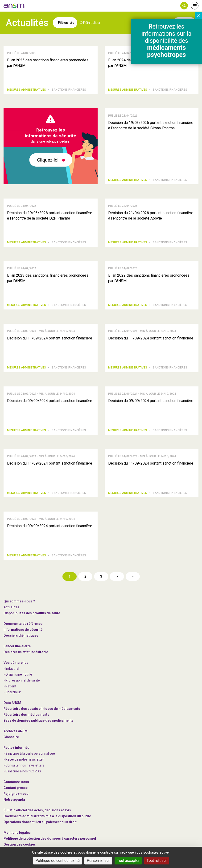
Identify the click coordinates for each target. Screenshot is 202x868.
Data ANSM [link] (12, 703)
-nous (16, 794)
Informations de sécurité (23, 630)
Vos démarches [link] (16, 663)
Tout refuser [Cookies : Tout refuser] (157, 861)
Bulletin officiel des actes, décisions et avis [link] (37, 810)
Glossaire (11, 737)
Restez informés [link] (16, 748)
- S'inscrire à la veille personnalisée (29, 754)
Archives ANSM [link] (16, 731)
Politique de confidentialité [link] (58, 861)
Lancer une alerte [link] (17, 646)
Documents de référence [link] (23, 624)
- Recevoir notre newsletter (24, 759)
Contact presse (16, 788)
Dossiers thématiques (21, 635)
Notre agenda (14, 800)
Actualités (11, 607)
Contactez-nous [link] (16, 782)
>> (133, 576)
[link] (14, 6)
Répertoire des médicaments (26, 715)
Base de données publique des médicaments (39, 720)
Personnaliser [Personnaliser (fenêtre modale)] (98, 861)
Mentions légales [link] (17, 833)
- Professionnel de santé (22, 680)
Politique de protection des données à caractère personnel (50, 838)
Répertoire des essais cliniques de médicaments (42, 709)
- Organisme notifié (18, 674)
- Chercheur (12, 692)
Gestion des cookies (20, 844)
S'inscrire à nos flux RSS (23, 771)
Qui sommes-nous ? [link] (19, 601)
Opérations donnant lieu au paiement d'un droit (40, 822)
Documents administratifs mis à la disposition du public (47, 816)
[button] (184, 6)
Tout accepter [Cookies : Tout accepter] (128, 861)
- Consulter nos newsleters (24, 765)
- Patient (10, 686)
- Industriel (11, 669)
